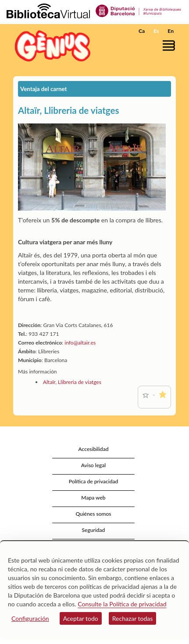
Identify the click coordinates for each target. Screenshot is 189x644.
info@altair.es (80, 343)
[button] (170, 45)
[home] (50, 46)
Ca (142, 31)
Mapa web (93, 498)
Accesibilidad (94, 449)
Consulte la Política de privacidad (122, 604)
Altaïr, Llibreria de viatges (72, 382)
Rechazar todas (133, 618)
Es (156, 31)
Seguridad (94, 530)
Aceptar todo (81, 618)
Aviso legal (93, 465)
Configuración (30, 618)
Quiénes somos (93, 514)
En (171, 31)
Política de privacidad (94, 481)
